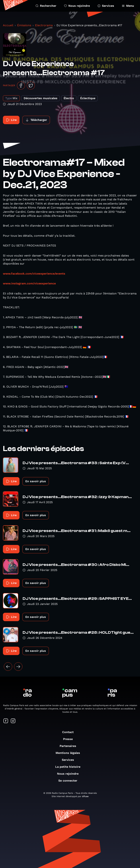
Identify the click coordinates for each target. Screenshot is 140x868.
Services (106, 6)
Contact (70, 732)
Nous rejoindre (77, 6)
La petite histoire (70, 767)
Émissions (24, 25)
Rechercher (46, 6)
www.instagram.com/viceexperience (29, 283)
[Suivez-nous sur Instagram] (13, 721)
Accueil (8, 25)
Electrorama (44, 25)
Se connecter (70, 781)
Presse (70, 739)
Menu (128, 6)
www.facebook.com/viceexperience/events (34, 274)
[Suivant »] (18, 667)
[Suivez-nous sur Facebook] (6, 721)
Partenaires (70, 746)
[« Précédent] (8, 667)
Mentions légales (70, 753)
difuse (85, 796)
